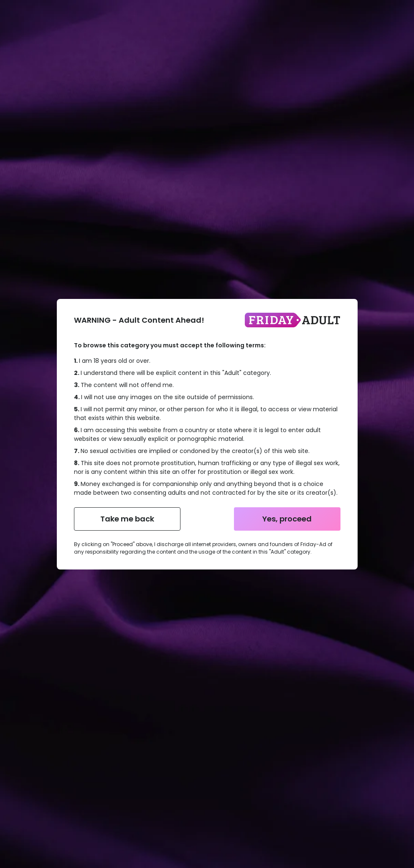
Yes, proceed (287, 519)
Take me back (127, 519)
